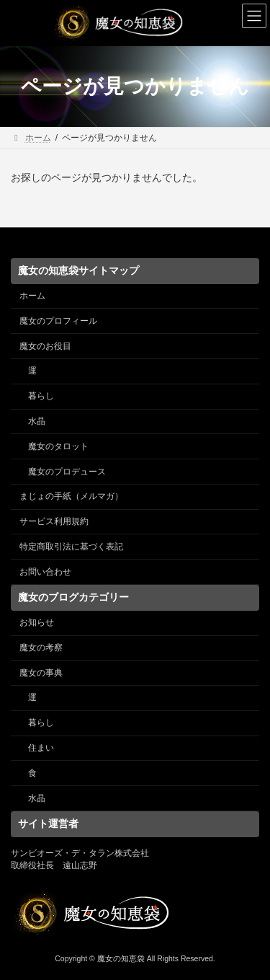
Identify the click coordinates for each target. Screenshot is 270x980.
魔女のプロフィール (58, 321)
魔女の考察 (41, 648)
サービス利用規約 (54, 521)
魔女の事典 (41, 672)
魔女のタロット (58, 446)
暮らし (41, 396)
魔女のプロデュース (67, 471)
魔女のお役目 (45, 345)
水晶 (37, 421)
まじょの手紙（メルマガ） (71, 496)
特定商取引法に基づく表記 (71, 547)
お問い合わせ (45, 571)
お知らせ (37, 622)
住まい (41, 748)
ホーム (32, 296)
